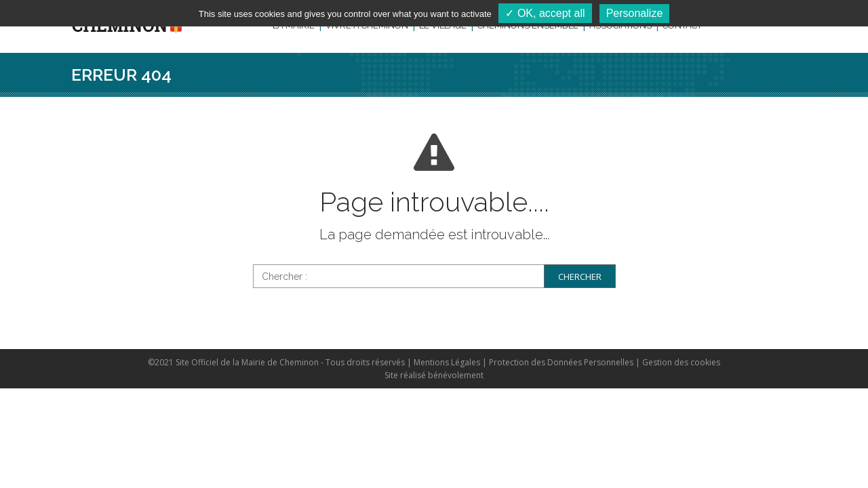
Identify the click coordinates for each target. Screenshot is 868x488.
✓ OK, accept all (545, 13)
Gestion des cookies (681, 362)
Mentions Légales (447, 362)
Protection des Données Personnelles (561, 362)
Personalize (635, 13)
